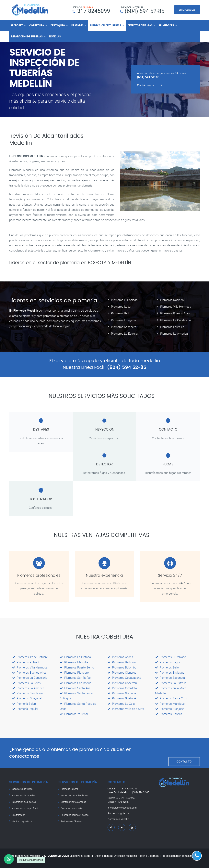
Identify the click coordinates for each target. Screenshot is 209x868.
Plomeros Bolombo (122, 667)
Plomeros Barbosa (122, 662)
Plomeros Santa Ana (75, 688)
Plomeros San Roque (75, 683)
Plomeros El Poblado (124, 300)
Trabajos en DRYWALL (72, 820)
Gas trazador (18, 814)
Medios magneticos (22, 820)
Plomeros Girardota (122, 688)
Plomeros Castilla (169, 714)
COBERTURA (37, 25)
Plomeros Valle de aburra (126, 709)
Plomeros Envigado (123, 320)
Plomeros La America (174, 333)
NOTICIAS (55, 36)
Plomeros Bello (121, 313)
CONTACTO (184, 753)
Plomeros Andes (120, 657)
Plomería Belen (24, 703)
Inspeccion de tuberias (23, 795)
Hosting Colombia (148, 856)
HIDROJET (17, 25)
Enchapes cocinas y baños (75, 814)
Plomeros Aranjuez (169, 709)
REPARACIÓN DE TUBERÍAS (27, 36)
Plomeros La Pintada (75, 657)
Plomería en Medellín (118, 819)
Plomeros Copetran (122, 683)
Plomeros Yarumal (74, 714)
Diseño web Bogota (81, 856)
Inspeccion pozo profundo (25, 808)
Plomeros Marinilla (74, 662)
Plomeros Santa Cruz (171, 698)
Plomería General (70, 789)
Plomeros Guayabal (27, 698)
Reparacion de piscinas (24, 801)
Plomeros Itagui (121, 306)
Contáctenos (145, 85)
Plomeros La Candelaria (175, 320)
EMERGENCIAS (187, 10)
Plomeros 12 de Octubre (30, 657)
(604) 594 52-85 (145, 11)
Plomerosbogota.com (119, 813)
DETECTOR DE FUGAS (140, 25)
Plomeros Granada (122, 693)
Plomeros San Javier (28, 693)
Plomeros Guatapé (122, 698)
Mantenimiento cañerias (73, 801)
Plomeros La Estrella (124, 333)
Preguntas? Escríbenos (31, 860)
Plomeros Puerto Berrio (77, 667)
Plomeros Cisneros (122, 672)
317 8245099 (94, 11)
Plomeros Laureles (172, 327)
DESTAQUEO (58, 25)
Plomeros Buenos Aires (175, 313)
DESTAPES (77, 25)
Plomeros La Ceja (121, 703)
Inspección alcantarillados (74, 795)
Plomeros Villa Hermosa (176, 306)
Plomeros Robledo (172, 300)
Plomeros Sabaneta (124, 327)
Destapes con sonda (71, 808)
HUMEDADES (167, 25)
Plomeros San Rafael (75, 678)
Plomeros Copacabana (124, 678)
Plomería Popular (25, 709)
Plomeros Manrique (170, 703)
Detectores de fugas (22, 789)
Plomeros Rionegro (74, 672)
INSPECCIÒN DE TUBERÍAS (106, 25)
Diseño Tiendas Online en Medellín (115, 856)
